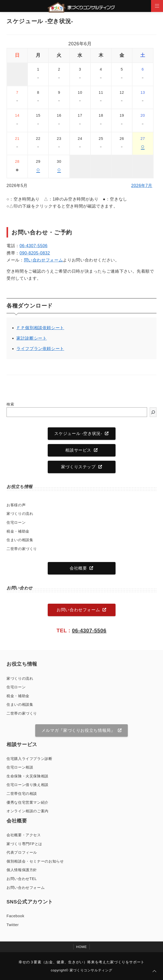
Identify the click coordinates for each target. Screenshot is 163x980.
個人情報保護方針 (22, 870)
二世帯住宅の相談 (22, 794)
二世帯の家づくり (22, 549)
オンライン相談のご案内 (28, 811)
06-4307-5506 (34, 246)
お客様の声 (16, 505)
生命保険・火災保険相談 (28, 776)
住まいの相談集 (20, 540)
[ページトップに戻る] (154, 971)
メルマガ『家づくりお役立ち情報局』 (78, 730)
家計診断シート (32, 338)
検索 (10, 404)
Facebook (15, 916)
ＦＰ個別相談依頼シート (40, 328)
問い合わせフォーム (44, 260)
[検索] (153, 412)
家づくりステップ (78, 467)
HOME (81, 947)
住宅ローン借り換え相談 (28, 785)
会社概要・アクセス (24, 835)
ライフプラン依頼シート (40, 349)
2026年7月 (142, 186)
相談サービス (78, 450)
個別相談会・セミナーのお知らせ (35, 861)
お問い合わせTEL (22, 879)
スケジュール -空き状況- (78, 433)
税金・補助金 (18, 531)
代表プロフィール (22, 852)
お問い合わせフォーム (78, 610)
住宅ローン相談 (20, 767)
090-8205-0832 (35, 253)
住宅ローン (16, 522)
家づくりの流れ (20, 514)
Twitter (13, 925)
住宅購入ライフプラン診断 (29, 759)
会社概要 (78, 568)
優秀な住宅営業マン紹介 (28, 802)
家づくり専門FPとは (24, 844)
